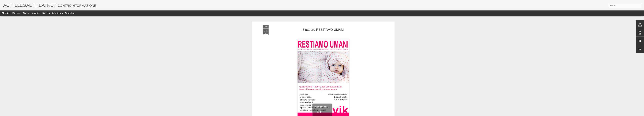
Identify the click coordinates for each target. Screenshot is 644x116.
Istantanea (58, 13)
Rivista (26, 13)
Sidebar (46, 13)
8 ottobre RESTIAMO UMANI (323, 30)
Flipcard (16, 13)
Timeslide (70, 13)
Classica (6, 13)
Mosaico (36, 13)
